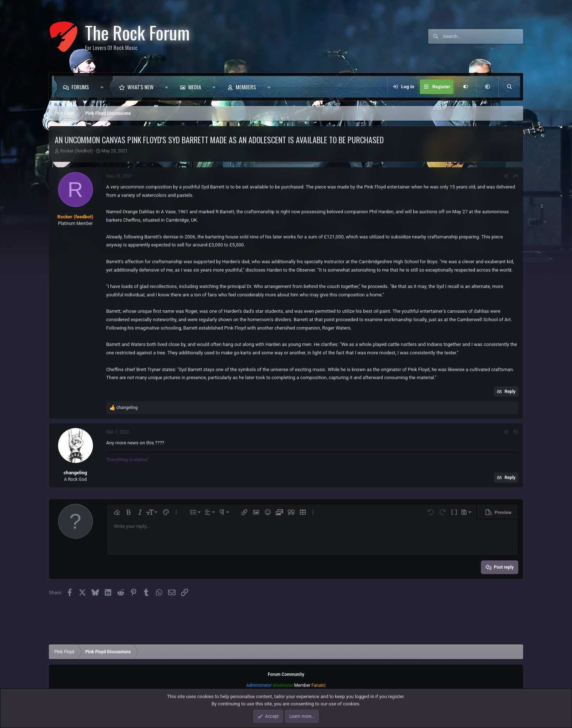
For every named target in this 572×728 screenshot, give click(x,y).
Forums (80, 87)
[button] (104, 87)
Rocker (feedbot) (76, 151)
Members (246, 87)
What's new (140, 87)
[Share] (506, 176)
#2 (516, 432)
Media (195, 87)
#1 (516, 176)
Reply (510, 392)
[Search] (483, 36)
